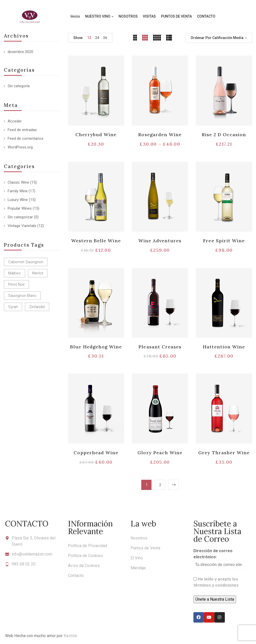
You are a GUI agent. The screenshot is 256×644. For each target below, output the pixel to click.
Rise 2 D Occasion (224, 135)
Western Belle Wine (96, 241)
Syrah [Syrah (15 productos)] (13, 307)
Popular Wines (20, 208)
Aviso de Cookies (84, 566)
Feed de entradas (22, 130)
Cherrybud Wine (96, 135)
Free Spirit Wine (224, 241)
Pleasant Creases (160, 347)
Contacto (76, 576)
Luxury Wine (18, 200)
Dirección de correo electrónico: (219, 559)
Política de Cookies (85, 556)
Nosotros (139, 538)
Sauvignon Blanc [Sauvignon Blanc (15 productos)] (22, 296)
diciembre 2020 (20, 52)
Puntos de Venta (145, 548)
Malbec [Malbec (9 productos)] (15, 273)
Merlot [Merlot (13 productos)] (38, 273)
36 (105, 38)
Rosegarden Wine (160, 135)
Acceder (15, 121)
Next (173, 485)
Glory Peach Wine (160, 453)
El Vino (137, 558)
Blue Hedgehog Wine (96, 347)
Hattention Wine (224, 347)
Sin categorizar (20, 217)
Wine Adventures (160, 241)
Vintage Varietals (22, 226)
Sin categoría (19, 86)
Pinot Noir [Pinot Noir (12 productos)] (16, 284)
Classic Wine (18, 182)
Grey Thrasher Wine (224, 453)
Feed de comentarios (26, 138)
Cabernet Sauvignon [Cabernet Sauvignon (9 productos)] (26, 262)
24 (97, 38)
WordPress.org (20, 147)
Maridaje (138, 568)
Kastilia (70, 636)
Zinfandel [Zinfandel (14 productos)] (37, 307)
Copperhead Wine (96, 453)
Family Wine (18, 191)
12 (89, 38)
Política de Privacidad (88, 546)
